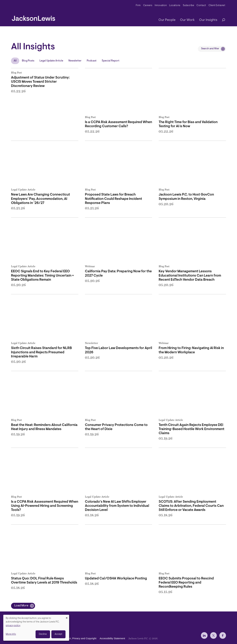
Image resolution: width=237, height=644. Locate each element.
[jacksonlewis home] (33, 17)
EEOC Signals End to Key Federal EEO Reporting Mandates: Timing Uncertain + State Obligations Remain (42, 275)
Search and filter (210, 49)
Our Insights (208, 20)
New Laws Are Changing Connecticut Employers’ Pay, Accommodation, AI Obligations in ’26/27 (40, 199)
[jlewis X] (213, 635)
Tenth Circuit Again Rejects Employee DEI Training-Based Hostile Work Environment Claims (191, 429)
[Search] (222, 20)
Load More (21, 606)
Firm (138, 6)
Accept (58, 634)
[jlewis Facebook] (223, 635)
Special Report (111, 61)
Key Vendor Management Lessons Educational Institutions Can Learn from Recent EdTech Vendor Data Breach (190, 275)
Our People (167, 20)
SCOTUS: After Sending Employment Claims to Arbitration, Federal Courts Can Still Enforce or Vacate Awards (191, 506)
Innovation (161, 6)
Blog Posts (28, 61)
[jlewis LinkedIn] (204, 635)
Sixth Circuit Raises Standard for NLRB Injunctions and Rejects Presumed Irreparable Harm (41, 352)
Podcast (92, 61)
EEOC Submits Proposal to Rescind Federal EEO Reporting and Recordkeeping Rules (186, 583)
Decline (43, 634)
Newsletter (75, 61)
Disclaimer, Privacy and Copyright (78, 638)
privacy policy (13, 626)
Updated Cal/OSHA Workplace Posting (116, 579)
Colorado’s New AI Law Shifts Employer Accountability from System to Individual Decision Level (117, 506)
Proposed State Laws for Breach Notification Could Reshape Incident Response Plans (113, 199)
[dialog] (36, 628)
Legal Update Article (51, 61)
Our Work (187, 20)
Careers (148, 6)
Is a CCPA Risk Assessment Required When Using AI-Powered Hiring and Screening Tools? (45, 506)
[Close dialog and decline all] (67, 617)
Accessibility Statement (112, 638)
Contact (201, 6)
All (15, 61)
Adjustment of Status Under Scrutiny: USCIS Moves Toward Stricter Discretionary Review (40, 82)
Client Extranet (217, 6)
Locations (175, 6)
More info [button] (11, 634)
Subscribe (189, 6)
